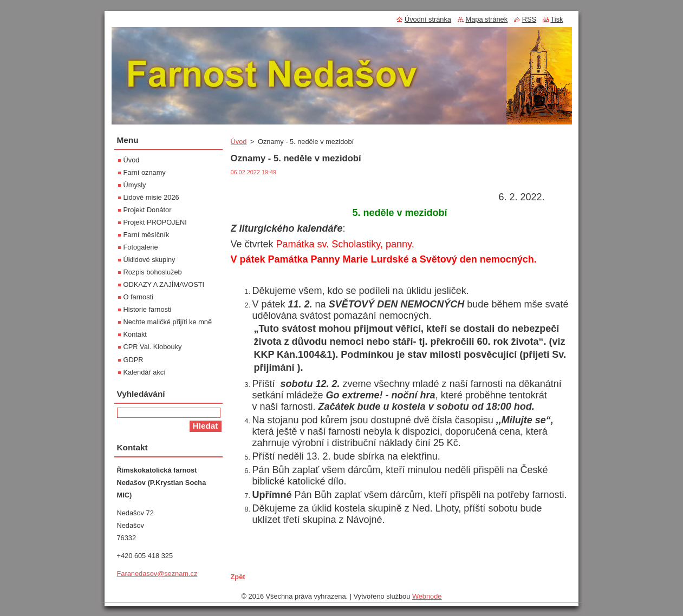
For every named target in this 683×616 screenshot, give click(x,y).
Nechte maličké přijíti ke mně (168, 322)
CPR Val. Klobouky (153, 347)
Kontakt (135, 334)
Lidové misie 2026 (151, 197)
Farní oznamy (145, 172)
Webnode (427, 599)
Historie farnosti (148, 309)
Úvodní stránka (428, 19)
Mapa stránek (487, 19)
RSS (529, 19)
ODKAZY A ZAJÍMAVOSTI (164, 284)
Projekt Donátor (148, 210)
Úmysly (135, 185)
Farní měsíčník (147, 235)
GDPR (134, 360)
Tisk (557, 19)
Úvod (239, 142)
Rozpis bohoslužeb (153, 272)
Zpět (238, 577)
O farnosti (138, 297)
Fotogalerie (141, 247)
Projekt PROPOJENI (155, 222)
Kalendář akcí (145, 372)
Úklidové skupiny (149, 260)
